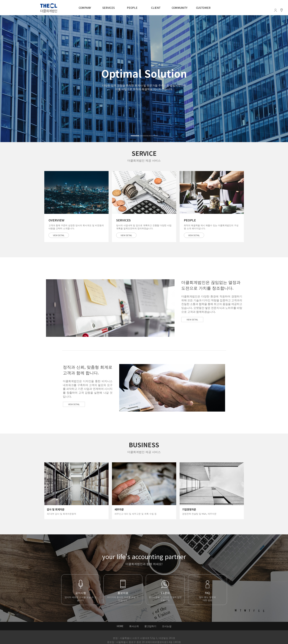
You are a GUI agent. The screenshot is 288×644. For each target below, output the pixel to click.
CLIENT (156, 8)
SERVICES (108, 8)
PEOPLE (132, 8)
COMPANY (85, 8)
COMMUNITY (180, 8)
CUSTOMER (203, 8)
